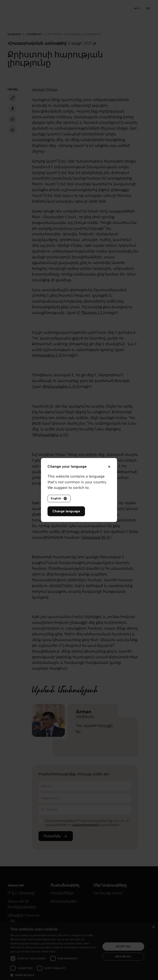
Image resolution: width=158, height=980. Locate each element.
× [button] (153, 927)
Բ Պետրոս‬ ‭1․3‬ (90, 313)
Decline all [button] (123, 956)
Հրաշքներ (34, 34)
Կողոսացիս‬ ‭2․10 (47, 355)
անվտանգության (86, 825)
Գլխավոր (14, 34)
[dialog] (79, 951)
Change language (66, 511)
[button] (54, 975)
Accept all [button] (123, 946)
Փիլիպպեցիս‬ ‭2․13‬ (60, 386)
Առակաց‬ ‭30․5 (96, 537)
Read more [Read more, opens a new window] (49, 952)
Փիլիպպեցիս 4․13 (50, 435)
